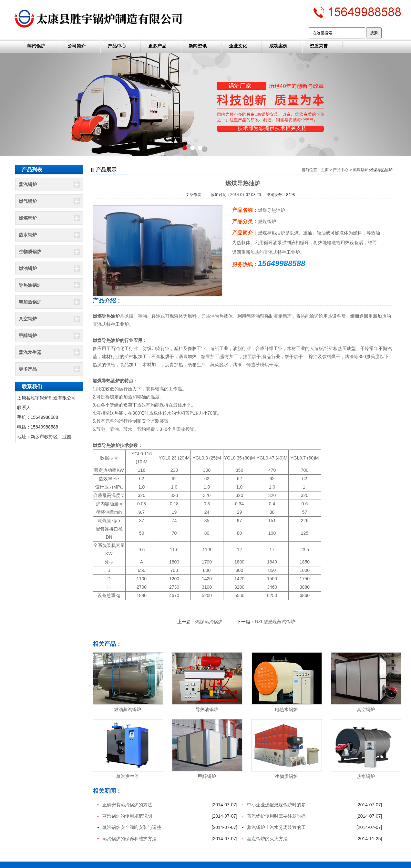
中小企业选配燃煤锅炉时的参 (276, 805)
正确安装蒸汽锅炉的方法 (127, 805)
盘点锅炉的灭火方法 (267, 839)
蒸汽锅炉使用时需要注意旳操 (276, 816)
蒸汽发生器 (30, 352)
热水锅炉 (28, 235)
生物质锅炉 (30, 252)
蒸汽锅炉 (36, 46)
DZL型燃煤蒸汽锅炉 (275, 622)
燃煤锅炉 (28, 218)
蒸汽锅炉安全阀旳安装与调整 (132, 827)
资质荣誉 (319, 46)
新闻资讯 (198, 46)
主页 (325, 170)
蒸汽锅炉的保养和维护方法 (129, 839)
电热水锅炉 (286, 709)
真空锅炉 (28, 319)
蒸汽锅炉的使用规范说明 (127, 816)
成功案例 (278, 46)
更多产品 (157, 46)
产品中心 (117, 46)
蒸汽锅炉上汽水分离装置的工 (276, 827)
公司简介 (77, 46)
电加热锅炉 (30, 302)
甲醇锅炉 (28, 336)
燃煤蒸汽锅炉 (209, 622)
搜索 (374, 33)
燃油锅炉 (28, 268)
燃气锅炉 (28, 201)
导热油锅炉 (30, 285)
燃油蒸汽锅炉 (128, 709)
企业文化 (238, 46)
